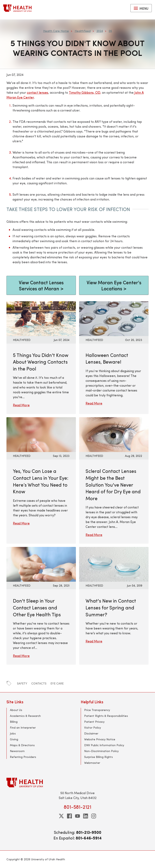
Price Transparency (97, 710)
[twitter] (61, 816)
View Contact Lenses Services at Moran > (41, 285)
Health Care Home (56, 31)
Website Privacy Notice (100, 739)
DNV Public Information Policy (104, 745)
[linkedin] (86, 816)
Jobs (13, 733)
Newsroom (17, 751)
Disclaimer (91, 733)
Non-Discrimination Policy (101, 751)
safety (22, 683)
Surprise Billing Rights (98, 757)
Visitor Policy (93, 727)
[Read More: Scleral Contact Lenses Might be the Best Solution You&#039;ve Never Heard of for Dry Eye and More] (114, 434)
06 (110, 31)
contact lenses (38, 92)
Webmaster (92, 763)
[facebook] (69, 816)
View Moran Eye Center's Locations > (114, 285)
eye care (57, 683)
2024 (100, 31)
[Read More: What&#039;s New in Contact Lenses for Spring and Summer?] (114, 564)
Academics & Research (25, 716)
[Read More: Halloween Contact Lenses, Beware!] (114, 318)
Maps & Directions (22, 745)
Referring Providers (23, 757)
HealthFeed (83, 31)
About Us (16, 710)
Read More (21, 405)
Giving (14, 739)
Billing (14, 722)
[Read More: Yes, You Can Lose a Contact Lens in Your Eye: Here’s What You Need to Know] (41, 434)
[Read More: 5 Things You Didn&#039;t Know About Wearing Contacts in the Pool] (41, 318)
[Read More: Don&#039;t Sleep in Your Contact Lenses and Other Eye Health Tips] (41, 564)
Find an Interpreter (23, 727)
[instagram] (94, 816)
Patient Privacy (94, 722)
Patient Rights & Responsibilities (106, 716)
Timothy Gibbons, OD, (85, 92)
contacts (39, 683)
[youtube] (77, 816)
